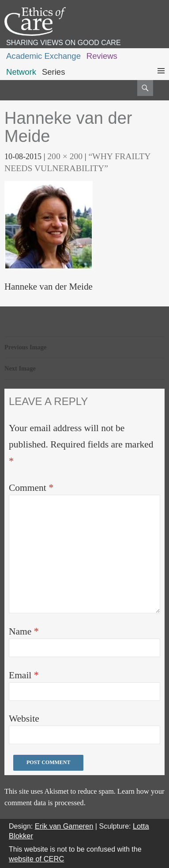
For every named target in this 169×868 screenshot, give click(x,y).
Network (21, 72)
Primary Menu (161, 79)
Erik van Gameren (64, 826)
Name (24, 631)
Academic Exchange (43, 56)
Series (54, 72)
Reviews (102, 56)
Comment (31, 488)
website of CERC (36, 859)
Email (24, 675)
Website (24, 719)
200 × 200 (65, 156)
